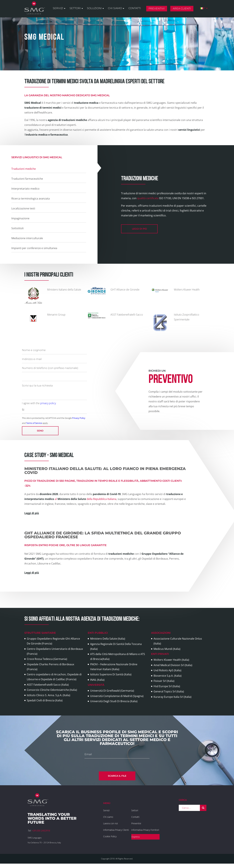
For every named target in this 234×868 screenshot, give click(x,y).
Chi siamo (115, 8)
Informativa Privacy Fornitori (145, 830)
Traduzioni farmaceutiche (27, 179)
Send (40, 431)
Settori (76, 8)
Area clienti (182, 9)
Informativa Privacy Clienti (116, 830)
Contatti (135, 8)
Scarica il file (117, 776)
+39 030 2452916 (41, 831)
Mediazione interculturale (27, 238)
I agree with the (39, 403)
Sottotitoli (17, 228)
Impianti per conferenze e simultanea (34, 248)
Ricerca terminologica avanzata (31, 199)
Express (136, 837)
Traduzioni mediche (24, 169)
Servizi (59, 8)
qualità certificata (148, 198)
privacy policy (48, 403)
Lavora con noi (110, 823)
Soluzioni (95, 8)
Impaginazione (20, 218)
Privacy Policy (79, 418)
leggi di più (139, 229)
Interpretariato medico (25, 189)
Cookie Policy (110, 836)
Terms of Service (34, 423)
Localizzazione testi (23, 208)
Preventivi (157, 9)
